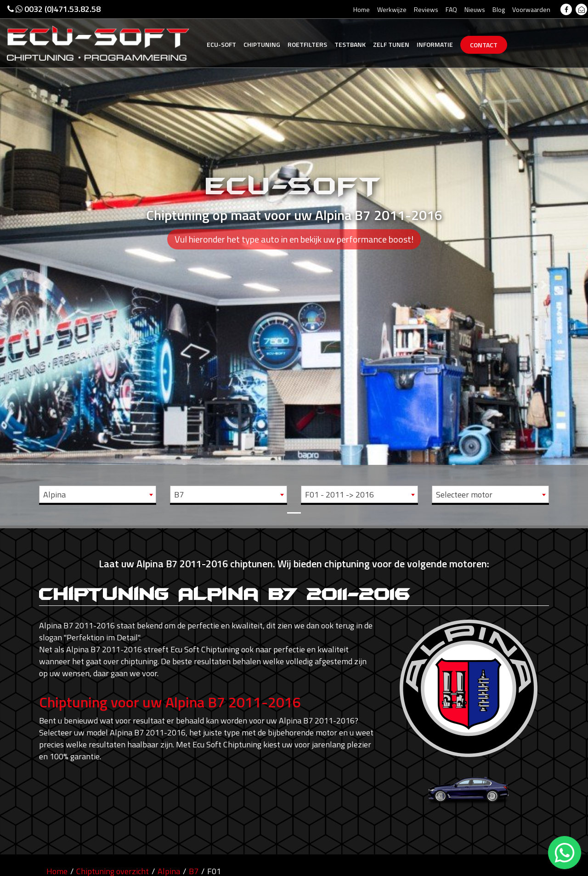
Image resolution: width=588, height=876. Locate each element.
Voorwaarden (531, 9)
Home (362, 9)
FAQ (451, 9)
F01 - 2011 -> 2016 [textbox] (339, 495)
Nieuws (475, 9)
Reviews (426, 9)
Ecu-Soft (221, 44)
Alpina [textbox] (54, 495)
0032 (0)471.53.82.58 (54, 9)
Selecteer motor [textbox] (464, 495)
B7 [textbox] (179, 495)
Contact (484, 45)
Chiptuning (262, 44)
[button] (44, 263)
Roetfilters (307, 44)
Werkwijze (392, 9)
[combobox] (98, 494)
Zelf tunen (391, 44)
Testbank (350, 44)
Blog (499, 9)
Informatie (435, 44)
